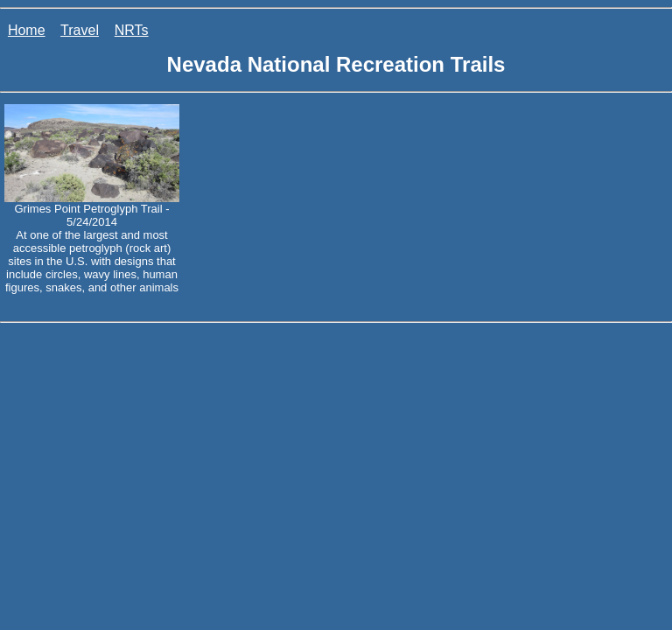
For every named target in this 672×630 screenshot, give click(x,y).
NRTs (132, 30)
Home (27, 30)
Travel (80, 30)
